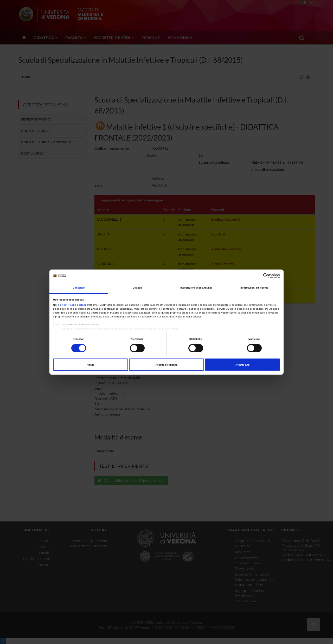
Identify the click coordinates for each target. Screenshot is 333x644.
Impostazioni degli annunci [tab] (196, 288)
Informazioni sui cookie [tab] (254, 288)
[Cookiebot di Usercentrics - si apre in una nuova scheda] (257, 276)
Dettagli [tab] (137, 288)
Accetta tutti (242, 365)
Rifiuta (90, 365)
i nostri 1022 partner (73, 305)
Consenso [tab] (79, 288)
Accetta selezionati (166, 365)
